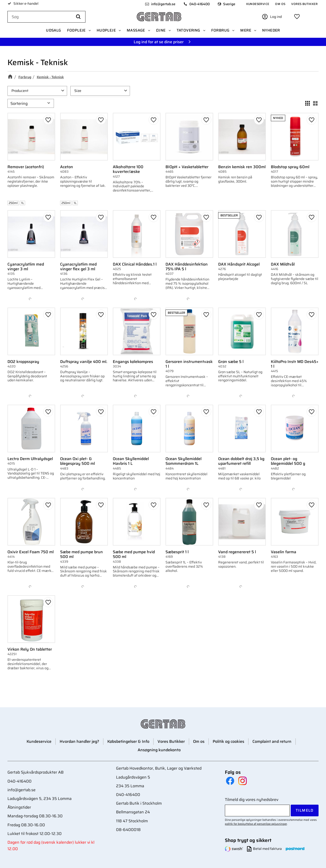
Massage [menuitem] (136, 30)
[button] (297, 17)
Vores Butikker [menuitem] (304, 4)
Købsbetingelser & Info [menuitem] (128, 741)
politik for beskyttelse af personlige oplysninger (256, 824)
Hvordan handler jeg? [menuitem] (79, 741)
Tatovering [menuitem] (188, 30)
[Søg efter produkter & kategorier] (46, 17)
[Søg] (78, 17)
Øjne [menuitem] (161, 30)
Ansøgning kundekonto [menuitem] (159, 750)
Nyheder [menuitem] (271, 30)
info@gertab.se (163, 4)
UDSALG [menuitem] (53, 30)
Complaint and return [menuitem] (272, 741)
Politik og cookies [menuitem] (228, 741)
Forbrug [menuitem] (220, 30)
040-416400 (200, 4)
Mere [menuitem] (246, 30)
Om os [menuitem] (280, 4)
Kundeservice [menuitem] (258, 4)
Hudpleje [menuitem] (106, 30)
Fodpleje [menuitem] (76, 30)
